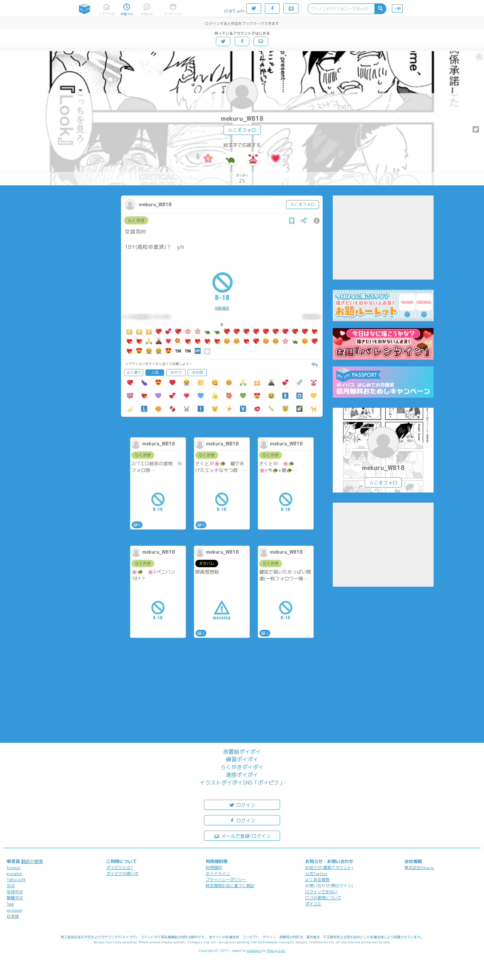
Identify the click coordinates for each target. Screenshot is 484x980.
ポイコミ (313, 904)
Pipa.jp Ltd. (276, 950)
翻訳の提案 (32, 861)
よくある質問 (317, 880)
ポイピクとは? (120, 867)
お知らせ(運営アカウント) (329, 867)
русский (14, 910)
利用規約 (214, 867)
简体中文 (15, 892)
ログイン (242, 805)
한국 (11, 886)
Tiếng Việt (16, 880)
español (14, 874)
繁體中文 (15, 898)
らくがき (136, 220)
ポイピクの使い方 (122, 874)
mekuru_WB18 (242, 119)
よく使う (134, 372)
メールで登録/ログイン (242, 836)
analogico (254, 950)
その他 (197, 372)
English (14, 867)
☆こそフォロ (242, 130)
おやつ (176, 372)
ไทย (10, 904)
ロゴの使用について (323, 898)
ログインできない (321, 892)
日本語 (13, 916)
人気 (155, 372)
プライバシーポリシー (226, 880)
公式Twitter (316, 874)
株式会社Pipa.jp (419, 867)
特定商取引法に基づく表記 (230, 886)
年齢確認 (222, 308)
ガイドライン (218, 874)
